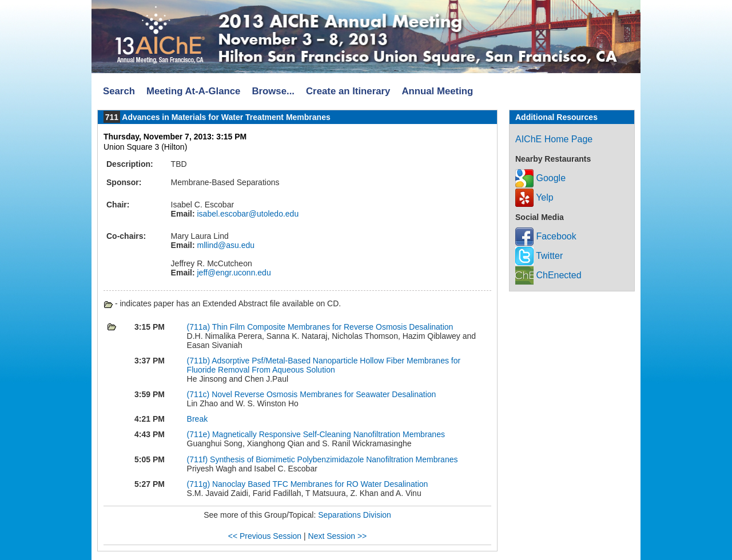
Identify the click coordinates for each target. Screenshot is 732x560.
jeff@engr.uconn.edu (233, 273)
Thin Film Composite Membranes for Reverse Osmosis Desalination (333, 327)
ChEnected (548, 275)
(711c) (200, 394)
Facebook (546, 236)
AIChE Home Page (554, 139)
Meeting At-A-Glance (193, 91)
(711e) (200, 434)
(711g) (200, 484)
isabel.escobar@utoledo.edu (247, 214)
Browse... (273, 91)
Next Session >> (338, 536)
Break (198, 419)
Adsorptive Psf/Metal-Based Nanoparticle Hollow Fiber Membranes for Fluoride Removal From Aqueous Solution (324, 365)
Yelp (534, 197)
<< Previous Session (265, 536)
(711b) (200, 361)
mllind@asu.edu (225, 245)
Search (119, 91)
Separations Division (355, 515)
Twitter (539, 256)
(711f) (198, 459)
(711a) (200, 327)
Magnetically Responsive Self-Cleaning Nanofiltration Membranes (329, 434)
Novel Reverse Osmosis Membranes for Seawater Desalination (324, 394)
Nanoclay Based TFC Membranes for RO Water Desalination (320, 484)
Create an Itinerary (348, 91)
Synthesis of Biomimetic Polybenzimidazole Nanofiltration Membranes (334, 459)
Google (540, 178)
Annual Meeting (437, 91)
